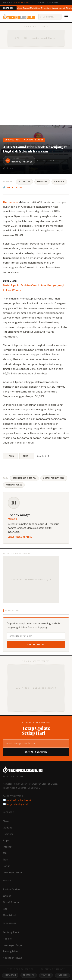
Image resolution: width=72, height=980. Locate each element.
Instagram (10, 975)
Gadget (7, 828)
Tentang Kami (11, 932)
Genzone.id (11, 202)
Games (7, 896)
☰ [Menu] (66, 17)
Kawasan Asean (14, 485)
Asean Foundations (54, 478)
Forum (7, 866)
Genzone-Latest (34, 140)
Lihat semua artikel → (21, 537)
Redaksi (8, 939)
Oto (5, 853)
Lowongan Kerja (12, 872)
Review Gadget (12, 890)
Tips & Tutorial (11, 902)
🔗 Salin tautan (13, 187)
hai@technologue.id (17, 804)
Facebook (59, 182)
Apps (6, 840)
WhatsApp (42, 182)
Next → (27, 456)
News (6, 821)
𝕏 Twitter (24, 182)
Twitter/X (29, 975)
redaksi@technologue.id (19, 800)
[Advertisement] (36, 87)
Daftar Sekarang (36, 752)
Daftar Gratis (36, 644)
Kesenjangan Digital (24, 478)
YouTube (46, 975)
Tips (5, 860)
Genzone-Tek (12, 140)
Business (8, 834)
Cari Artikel (9, 915)
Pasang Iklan (10, 951)
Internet (8, 847)
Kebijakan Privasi (13, 958)
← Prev (10, 456)
